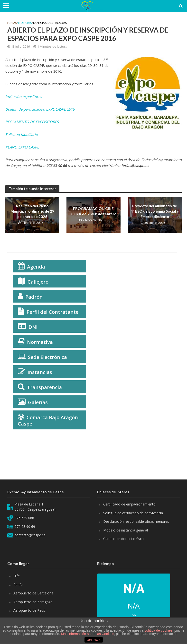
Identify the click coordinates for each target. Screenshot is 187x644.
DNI (33, 327)
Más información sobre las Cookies (87, 634)
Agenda (36, 267)
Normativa (40, 342)
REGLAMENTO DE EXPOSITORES (32, 122)
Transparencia (44, 387)
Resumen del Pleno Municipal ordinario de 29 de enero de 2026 (32, 211)
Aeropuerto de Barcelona (33, 593)
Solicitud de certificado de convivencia (133, 513)
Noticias (25, 23)
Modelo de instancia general (126, 530)
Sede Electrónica (47, 357)
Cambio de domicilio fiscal (124, 539)
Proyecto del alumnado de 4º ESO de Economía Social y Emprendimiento (155, 211)
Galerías (38, 402)
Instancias (40, 372)
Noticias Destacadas (50, 23)
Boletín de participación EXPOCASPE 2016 (40, 109)
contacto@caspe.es (30, 535)
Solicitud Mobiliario (22, 134)
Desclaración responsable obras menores (136, 521)
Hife (17, 576)
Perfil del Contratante (52, 312)
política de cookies (158, 630)
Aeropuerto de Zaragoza (33, 602)
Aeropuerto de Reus (29, 610)
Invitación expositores (24, 96)
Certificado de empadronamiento (129, 504)
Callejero (38, 282)
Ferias (12, 23)
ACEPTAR (93, 640)
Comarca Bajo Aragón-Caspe (49, 421)
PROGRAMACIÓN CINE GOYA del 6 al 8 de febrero (93, 211)
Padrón (34, 297)
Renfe (18, 585)
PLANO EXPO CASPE (22, 147)
